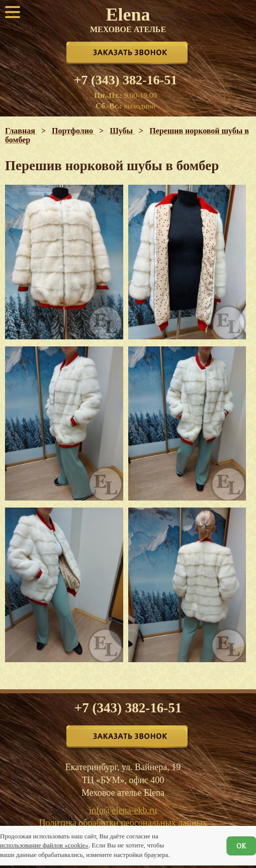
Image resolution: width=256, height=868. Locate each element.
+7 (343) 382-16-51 (125, 80)
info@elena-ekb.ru (123, 810)
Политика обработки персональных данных (123, 823)
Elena (128, 19)
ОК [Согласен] (241, 846)
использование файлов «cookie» (44, 845)
